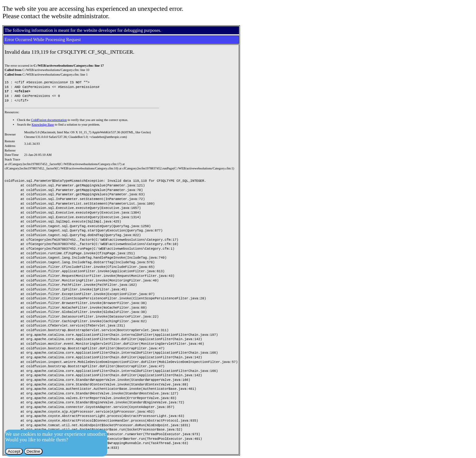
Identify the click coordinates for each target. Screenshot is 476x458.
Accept (14, 451)
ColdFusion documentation (49, 120)
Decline (33, 451)
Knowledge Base (43, 125)
